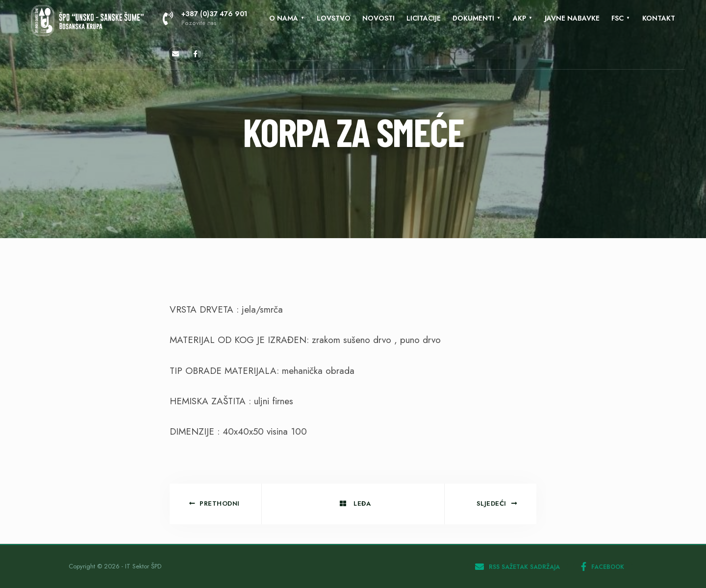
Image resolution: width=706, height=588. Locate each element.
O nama (284, 18)
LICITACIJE (424, 18)
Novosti (378, 18)
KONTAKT (659, 18)
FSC (618, 18)
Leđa (355, 503)
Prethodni (214, 503)
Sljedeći (497, 503)
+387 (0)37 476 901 (205, 18)
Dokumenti (473, 18)
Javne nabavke (572, 18)
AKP (519, 18)
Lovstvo (334, 18)
